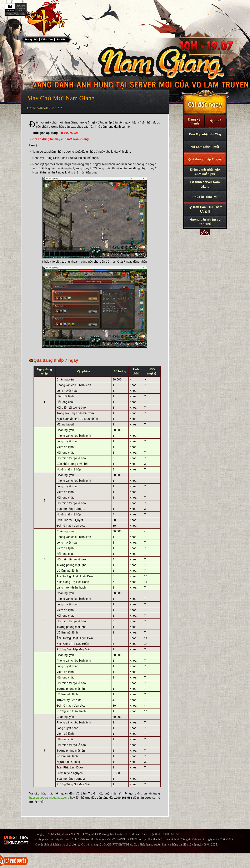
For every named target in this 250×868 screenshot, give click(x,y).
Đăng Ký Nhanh (194, 121)
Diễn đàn (47, 39)
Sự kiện (61, 39)
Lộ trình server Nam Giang (205, 184)
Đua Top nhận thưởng (205, 134)
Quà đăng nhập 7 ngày (205, 159)
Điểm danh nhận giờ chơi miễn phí (205, 172)
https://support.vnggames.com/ (49, 798)
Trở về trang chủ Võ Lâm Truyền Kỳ (45, 18)
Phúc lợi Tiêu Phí (205, 197)
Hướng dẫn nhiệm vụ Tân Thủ (205, 222)
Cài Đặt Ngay (205, 102)
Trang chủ (31, 39)
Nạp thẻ (215, 121)
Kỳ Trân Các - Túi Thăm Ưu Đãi (205, 209)
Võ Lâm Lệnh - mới (205, 147)
